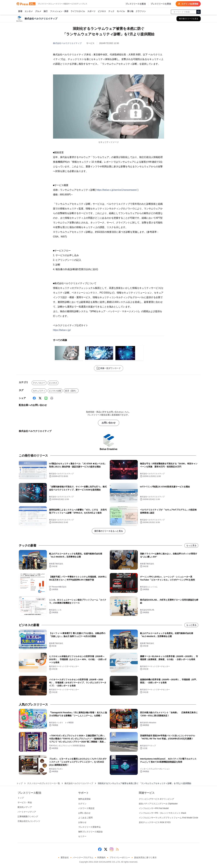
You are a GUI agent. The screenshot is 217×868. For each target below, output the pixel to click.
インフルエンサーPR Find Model (154, 808)
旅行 (46, 11)
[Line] (46, 398)
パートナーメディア (27, 812)
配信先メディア (25, 807)
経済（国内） (71, 391)
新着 (20, 11)
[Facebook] (34, 398)
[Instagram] (111, 849)
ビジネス (102, 11)
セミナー (82, 836)
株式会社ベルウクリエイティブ (67, 43)
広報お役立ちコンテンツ (29, 821)
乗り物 (130, 11)
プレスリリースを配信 (136, 4)
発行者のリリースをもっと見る (109, 531)
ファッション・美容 (59, 11)
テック (111, 11)
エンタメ (29, 11)
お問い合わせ (109, 423)
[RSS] (117, 849)
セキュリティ (39, 391)
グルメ (38, 11)
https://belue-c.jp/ (62, 330)
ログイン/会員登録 (188, 4)
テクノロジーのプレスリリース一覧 (44, 783)
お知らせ (82, 822)
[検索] (198, 12)
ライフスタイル (78, 11)
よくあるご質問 (85, 818)
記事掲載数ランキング (28, 816)
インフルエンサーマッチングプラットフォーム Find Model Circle (169, 818)
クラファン (141, 11)
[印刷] (52, 398)
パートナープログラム (83, 857)
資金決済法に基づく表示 (145, 857)
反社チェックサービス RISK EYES (155, 822)
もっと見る (191, 545)
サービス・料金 (25, 802)
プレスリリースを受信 (161, 4)
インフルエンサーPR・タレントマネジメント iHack (162, 813)
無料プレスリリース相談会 (91, 832)
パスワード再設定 (86, 808)
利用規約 (101, 857)
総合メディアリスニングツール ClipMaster (158, 804)
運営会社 (65, 857)
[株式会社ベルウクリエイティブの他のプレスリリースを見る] (189, 19)
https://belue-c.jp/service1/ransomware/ (117, 190)
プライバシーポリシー (120, 857)
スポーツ (91, 11)
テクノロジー (39, 383)
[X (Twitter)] (40, 398)
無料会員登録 (84, 799)
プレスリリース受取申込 (89, 827)
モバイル (121, 11)
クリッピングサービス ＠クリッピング (157, 799)
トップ (20, 783)
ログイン (82, 804)
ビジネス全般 (55, 391)
